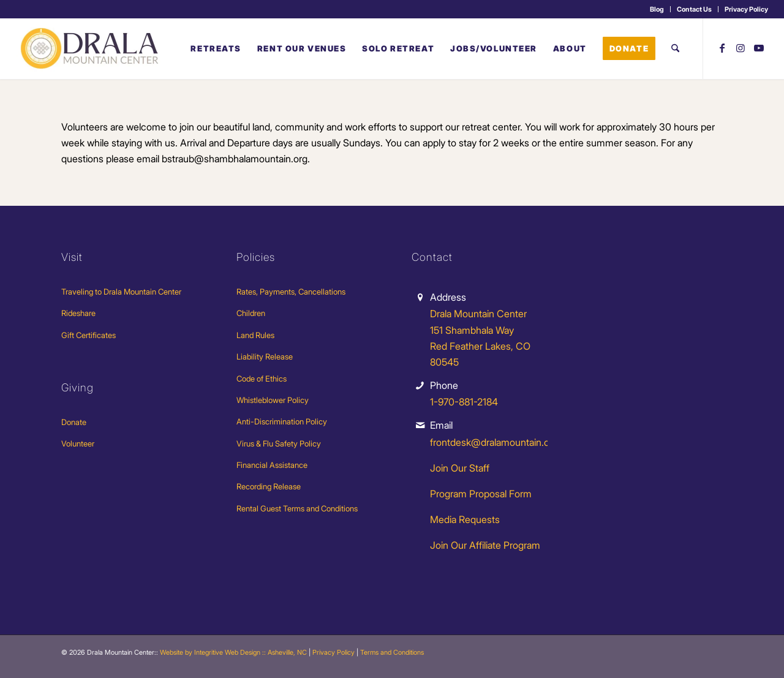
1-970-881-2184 (464, 402)
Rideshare (78, 313)
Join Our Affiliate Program (485, 545)
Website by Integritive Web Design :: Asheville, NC (233, 652)
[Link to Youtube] (759, 48)
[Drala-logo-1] (91, 48)
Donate (74, 422)
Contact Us (694, 9)
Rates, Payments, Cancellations (291, 292)
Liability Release (265, 356)
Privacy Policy (746, 9)
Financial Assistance (272, 465)
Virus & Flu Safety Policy (279, 443)
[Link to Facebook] (722, 48)
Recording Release (269, 486)
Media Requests (465, 519)
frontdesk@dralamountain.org (494, 442)
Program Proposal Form (481, 494)
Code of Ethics (262, 379)
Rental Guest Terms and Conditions (297, 508)
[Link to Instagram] (741, 48)
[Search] (675, 48)
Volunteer (78, 443)
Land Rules (255, 335)
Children (251, 313)
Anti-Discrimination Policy (282, 421)
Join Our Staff (460, 468)
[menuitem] (657, 9)
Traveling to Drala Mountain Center (121, 292)
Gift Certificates (89, 335)
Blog (657, 9)
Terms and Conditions (392, 652)
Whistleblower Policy (273, 400)
